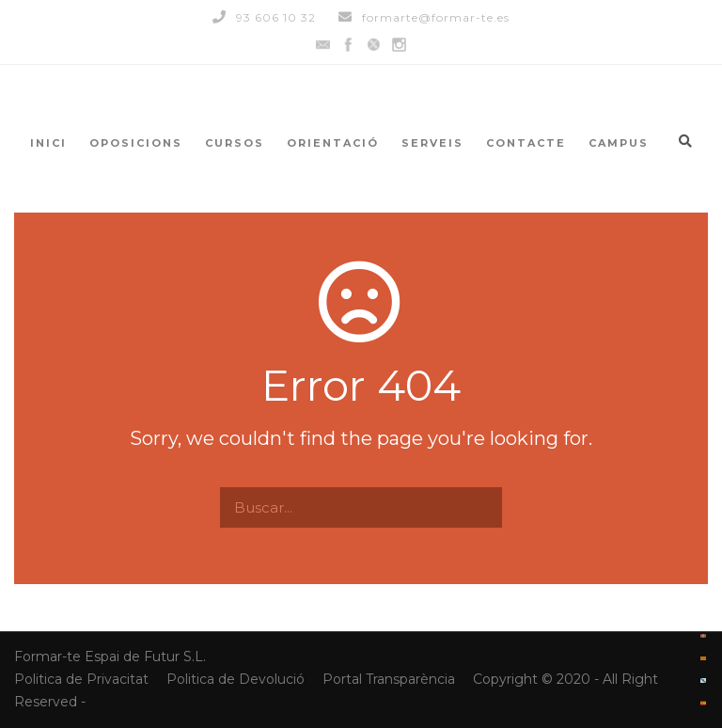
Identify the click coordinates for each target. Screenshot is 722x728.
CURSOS (235, 143)
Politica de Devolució (235, 679)
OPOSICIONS (136, 143)
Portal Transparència (391, 679)
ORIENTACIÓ (333, 143)
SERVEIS (432, 143)
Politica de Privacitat (83, 679)
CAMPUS (619, 143)
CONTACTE (526, 143)
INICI (48, 143)
